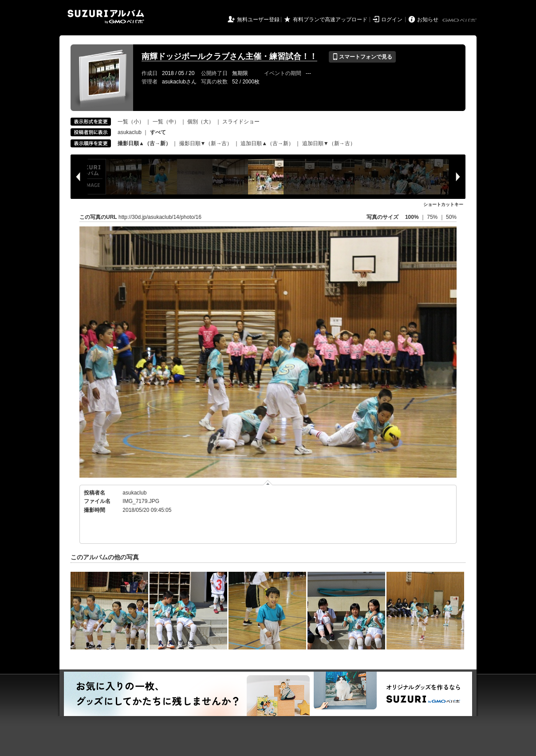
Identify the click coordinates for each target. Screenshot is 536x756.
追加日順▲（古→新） (267, 143)
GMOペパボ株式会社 (460, 20)
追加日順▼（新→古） (329, 143)
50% (451, 217)
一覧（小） (131, 122)
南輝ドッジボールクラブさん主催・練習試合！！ (229, 56)
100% (412, 217)
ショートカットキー (443, 204)
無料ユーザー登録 (258, 20)
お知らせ (428, 20)
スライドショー (241, 122)
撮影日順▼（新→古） (206, 143)
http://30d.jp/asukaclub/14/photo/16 (160, 217)
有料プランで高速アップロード (330, 20)
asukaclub (130, 132)
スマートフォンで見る (362, 57)
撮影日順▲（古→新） (144, 143)
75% (433, 217)
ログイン (392, 20)
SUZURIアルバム (106, 17)
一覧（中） (166, 122)
